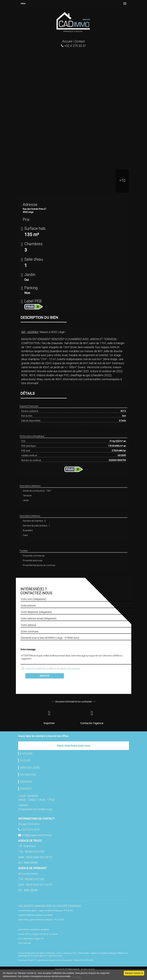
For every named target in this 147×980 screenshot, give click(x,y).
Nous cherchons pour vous (74, 746)
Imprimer (49, 717)
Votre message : (28, 649)
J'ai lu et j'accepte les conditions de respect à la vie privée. (52, 669)
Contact (80, 41)
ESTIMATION (28, 775)
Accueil (67, 41)
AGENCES (26, 782)
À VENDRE (26, 754)
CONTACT (26, 789)
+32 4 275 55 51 (31, 830)
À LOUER (25, 760)
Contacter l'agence (92, 717)
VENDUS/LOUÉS (30, 768)
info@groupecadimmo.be (37, 835)
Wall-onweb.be (74, 969)
